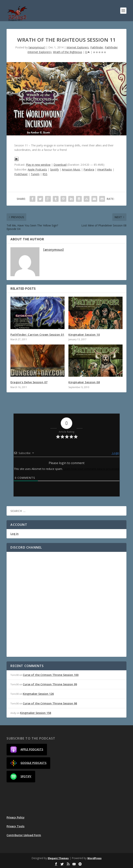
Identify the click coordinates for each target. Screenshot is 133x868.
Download (60, 165)
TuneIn (35, 174)
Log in (14, 534)
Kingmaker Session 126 (38, 694)
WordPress (94, 858)
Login (115, 453)
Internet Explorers (78, 47)
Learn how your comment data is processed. (91, 469)
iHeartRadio (105, 169)
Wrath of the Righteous (68, 52)
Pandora (89, 169)
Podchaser (21, 174)
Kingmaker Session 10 (84, 335)
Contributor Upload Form (24, 835)
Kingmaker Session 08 (84, 382)
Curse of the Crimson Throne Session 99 (50, 684)
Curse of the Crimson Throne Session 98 (50, 703)
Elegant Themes (58, 858)
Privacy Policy (16, 817)
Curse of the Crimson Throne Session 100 (51, 675)
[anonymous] (37, 47)
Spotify (54, 169)
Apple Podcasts (37, 169)
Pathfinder (97, 47)
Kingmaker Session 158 (36, 713)
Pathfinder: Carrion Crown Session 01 (37, 335)
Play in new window (38, 165)
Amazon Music (71, 169)
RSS (45, 174)
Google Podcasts (28, 763)
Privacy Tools (15, 826)
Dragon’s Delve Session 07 (29, 382)
